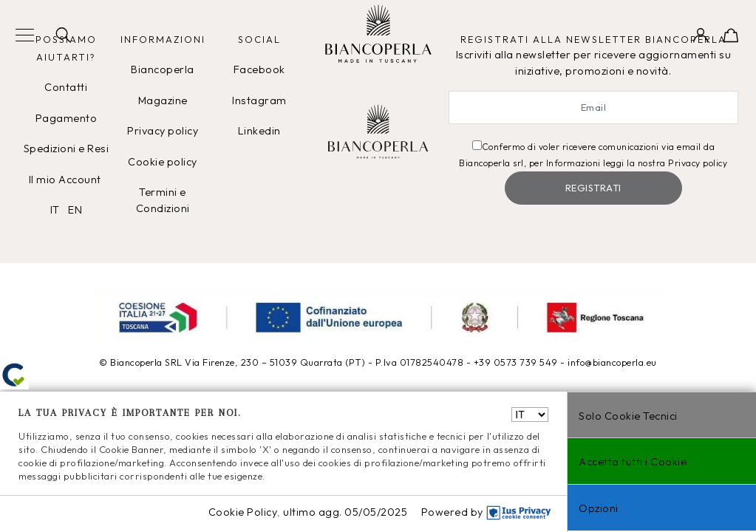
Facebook (259, 69)
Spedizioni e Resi (67, 149)
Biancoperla (163, 69)
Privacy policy (163, 131)
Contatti (66, 87)
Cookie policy (163, 162)
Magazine (163, 100)
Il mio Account (67, 180)
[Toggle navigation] (25, 36)
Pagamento (67, 118)
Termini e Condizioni (163, 200)
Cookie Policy (243, 512)
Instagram (259, 100)
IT (55, 210)
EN (75, 210)
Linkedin (259, 131)
